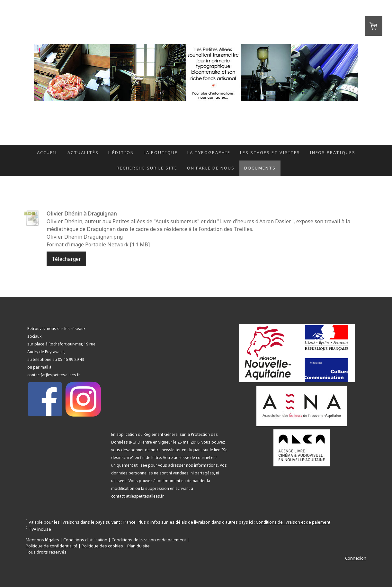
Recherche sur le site (147, 168)
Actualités (83, 152)
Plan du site (138, 546)
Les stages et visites (270, 152)
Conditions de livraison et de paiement (293, 522)
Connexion (356, 558)
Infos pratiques (333, 152)
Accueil (47, 152)
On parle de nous (211, 168)
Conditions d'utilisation (85, 540)
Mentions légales (42, 540)
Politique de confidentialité (52, 546)
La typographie (209, 152)
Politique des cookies (102, 546)
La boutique (161, 152)
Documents (260, 168)
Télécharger (66, 259)
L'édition (121, 152)
